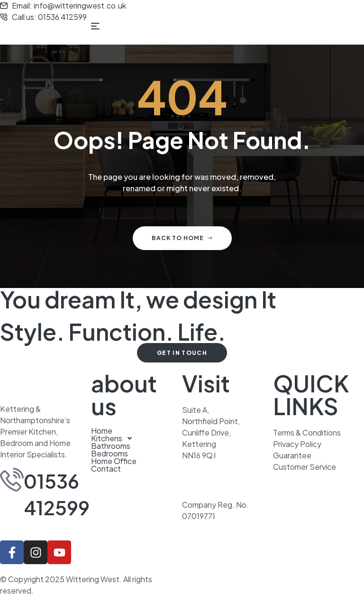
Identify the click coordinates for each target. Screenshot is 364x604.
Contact (106, 469)
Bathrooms (111, 446)
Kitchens (114, 438)
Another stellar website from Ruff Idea (249, 579)
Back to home (182, 238)
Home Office (114, 461)
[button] (136, 438)
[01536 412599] (12, 480)
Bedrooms (109, 454)
